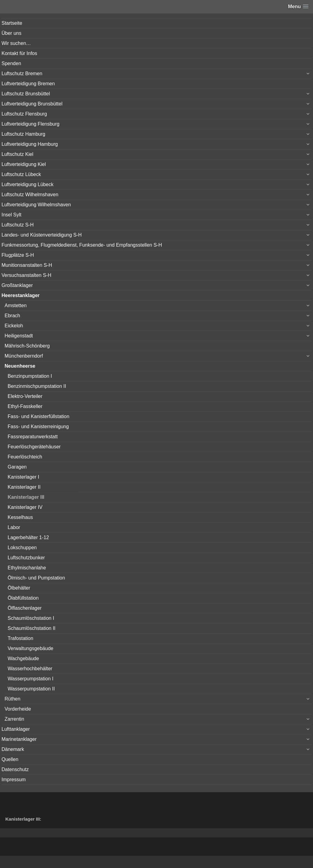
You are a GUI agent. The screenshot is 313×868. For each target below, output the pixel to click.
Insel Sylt (11, 215)
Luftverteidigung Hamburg (30, 144)
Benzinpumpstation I (30, 376)
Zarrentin (14, 719)
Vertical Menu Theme (168, 862)
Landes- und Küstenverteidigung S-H (42, 235)
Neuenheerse (20, 366)
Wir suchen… (16, 43)
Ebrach (12, 316)
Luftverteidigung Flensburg (30, 124)
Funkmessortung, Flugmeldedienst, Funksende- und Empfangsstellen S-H (82, 245)
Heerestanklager (21, 295)
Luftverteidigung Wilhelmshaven (36, 205)
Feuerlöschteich (25, 457)
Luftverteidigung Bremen (28, 84)
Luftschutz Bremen (22, 74)
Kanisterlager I (23, 477)
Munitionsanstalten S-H (27, 265)
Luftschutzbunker (26, 558)
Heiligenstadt (19, 336)
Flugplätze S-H (18, 255)
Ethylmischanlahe (27, 568)
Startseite (12, 23)
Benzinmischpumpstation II (37, 386)
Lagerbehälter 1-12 (28, 537)
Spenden (11, 63)
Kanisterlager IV (25, 507)
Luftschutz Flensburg (24, 114)
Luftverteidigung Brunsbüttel (32, 104)
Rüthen (13, 699)
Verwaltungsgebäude (30, 648)
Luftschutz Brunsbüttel (26, 94)
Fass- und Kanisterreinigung (38, 427)
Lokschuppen (22, 548)
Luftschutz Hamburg (23, 134)
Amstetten (16, 305)
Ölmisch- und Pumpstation (36, 578)
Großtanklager (17, 285)
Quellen (10, 759)
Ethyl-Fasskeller (25, 406)
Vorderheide (18, 709)
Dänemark (13, 749)
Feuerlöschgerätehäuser (34, 447)
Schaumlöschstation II (32, 628)
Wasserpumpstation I (31, 679)
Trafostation (20, 638)
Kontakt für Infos (19, 53)
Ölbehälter (19, 588)
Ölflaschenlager (25, 608)
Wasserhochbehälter (30, 669)
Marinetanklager (19, 739)
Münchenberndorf (24, 356)
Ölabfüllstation (23, 598)
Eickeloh (14, 326)
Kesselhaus (20, 517)
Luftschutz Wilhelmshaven (30, 195)
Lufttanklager (16, 729)
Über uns (11, 33)
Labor (14, 527)
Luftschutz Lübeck (21, 174)
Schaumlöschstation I (31, 618)
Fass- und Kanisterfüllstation (39, 416)
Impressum (14, 780)
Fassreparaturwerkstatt (33, 437)
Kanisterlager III (26, 497)
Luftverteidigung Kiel (24, 164)
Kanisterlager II (24, 487)
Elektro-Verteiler (25, 396)
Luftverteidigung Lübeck (28, 184)
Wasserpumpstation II (31, 689)
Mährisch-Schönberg (27, 346)
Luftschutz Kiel (17, 154)
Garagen (17, 467)
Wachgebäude (23, 658)
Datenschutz (15, 769)
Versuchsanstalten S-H (26, 275)
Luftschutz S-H (18, 225)
